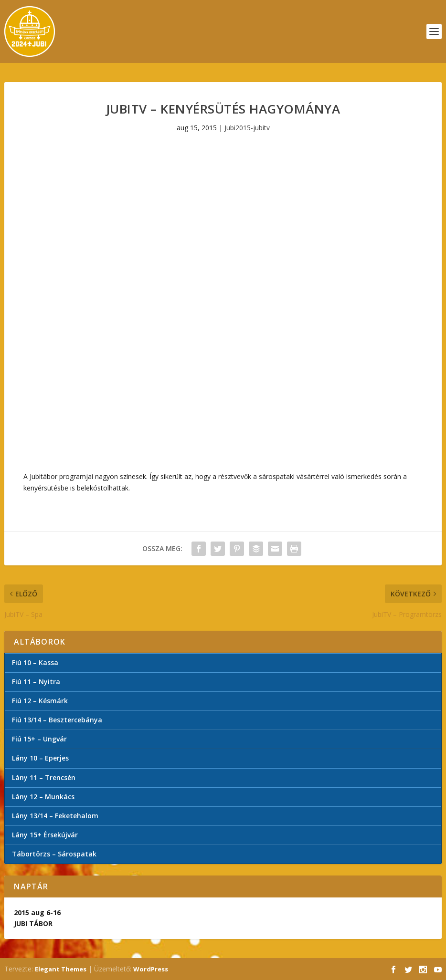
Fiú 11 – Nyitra (36, 682)
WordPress (151, 969)
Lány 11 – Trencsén (44, 777)
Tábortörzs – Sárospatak (54, 854)
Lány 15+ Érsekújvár (45, 835)
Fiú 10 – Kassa (35, 662)
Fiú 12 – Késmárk (40, 701)
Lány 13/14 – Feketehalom (55, 816)
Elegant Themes (61, 969)
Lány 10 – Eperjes (40, 758)
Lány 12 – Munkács (43, 797)
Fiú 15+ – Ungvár (39, 739)
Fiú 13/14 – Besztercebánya (57, 720)
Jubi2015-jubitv (247, 128)
